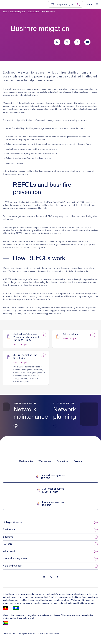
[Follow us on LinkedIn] (57, 42)
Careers (78, 462)
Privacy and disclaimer (27, 634)
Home (5, 12)
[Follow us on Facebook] (77, 42)
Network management (18, 12)
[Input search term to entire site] (64, 4)
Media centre (26, 462)
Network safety (33, 12)
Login (89, 4)
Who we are (45, 462)
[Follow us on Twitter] (67, 42)
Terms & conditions (9, 634)
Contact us (62, 462)
